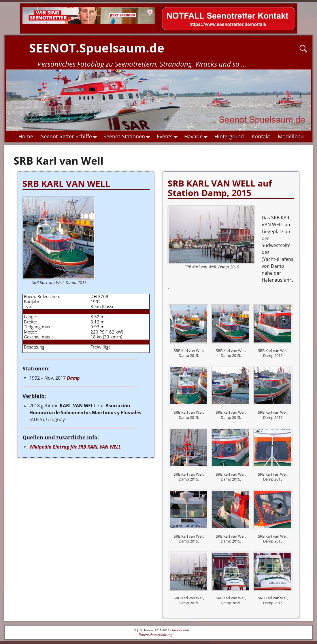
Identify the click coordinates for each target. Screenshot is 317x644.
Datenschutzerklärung (155, 635)
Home (26, 136)
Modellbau (291, 136)
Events (169, 137)
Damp (73, 378)
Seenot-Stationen (128, 137)
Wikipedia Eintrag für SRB (75, 447)
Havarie (198, 137)
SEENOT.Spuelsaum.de (97, 48)
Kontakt (261, 136)
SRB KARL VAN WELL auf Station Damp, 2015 (220, 188)
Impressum (180, 630)
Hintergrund (229, 136)
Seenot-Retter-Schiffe (70, 137)
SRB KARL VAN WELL (66, 183)
